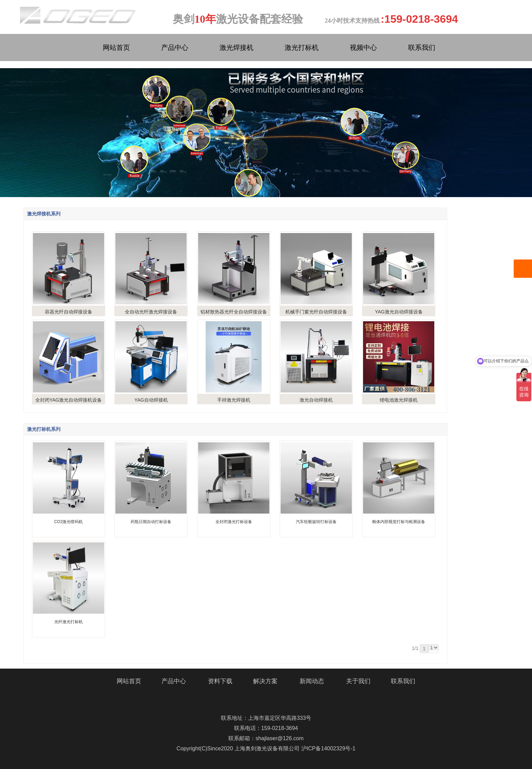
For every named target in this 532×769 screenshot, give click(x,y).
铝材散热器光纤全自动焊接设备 (234, 312)
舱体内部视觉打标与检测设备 (399, 522)
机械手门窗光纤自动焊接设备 (316, 312)
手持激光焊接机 (234, 400)
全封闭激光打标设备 (234, 522)
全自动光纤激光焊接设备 (151, 312)
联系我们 (422, 47)
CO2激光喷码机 (69, 522)
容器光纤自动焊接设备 (69, 312)
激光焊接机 (236, 47)
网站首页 (116, 47)
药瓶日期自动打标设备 (151, 522)
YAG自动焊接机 (151, 400)
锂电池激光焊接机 (399, 400)
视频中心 (363, 47)
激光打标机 (302, 47)
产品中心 (175, 47)
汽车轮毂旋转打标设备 (316, 522)
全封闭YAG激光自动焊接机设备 (69, 400)
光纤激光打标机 (69, 622)
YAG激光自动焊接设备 (399, 312)
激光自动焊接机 (316, 400)
